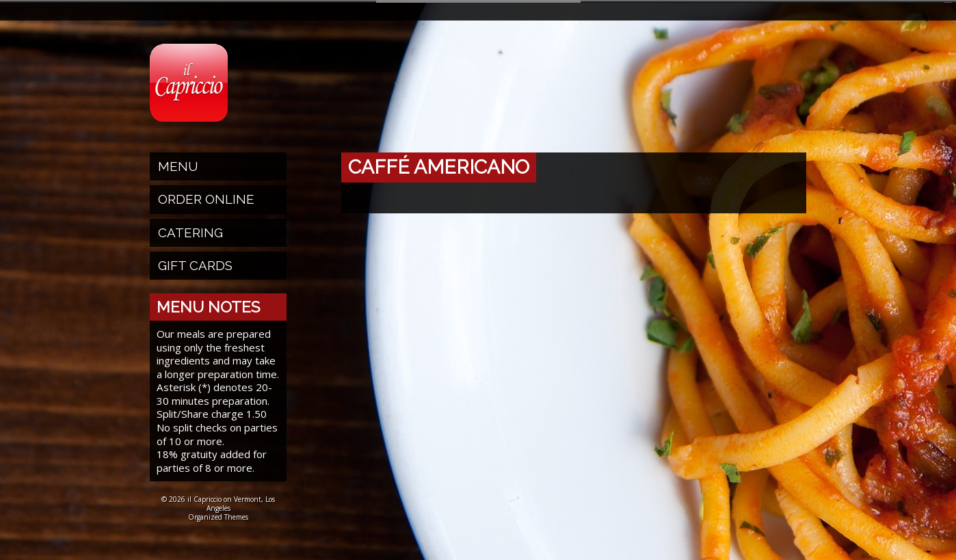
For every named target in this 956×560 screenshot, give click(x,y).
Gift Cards (195, 263)
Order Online (206, 196)
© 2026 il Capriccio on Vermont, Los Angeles (218, 501)
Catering (190, 230)
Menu (178, 163)
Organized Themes (218, 514)
